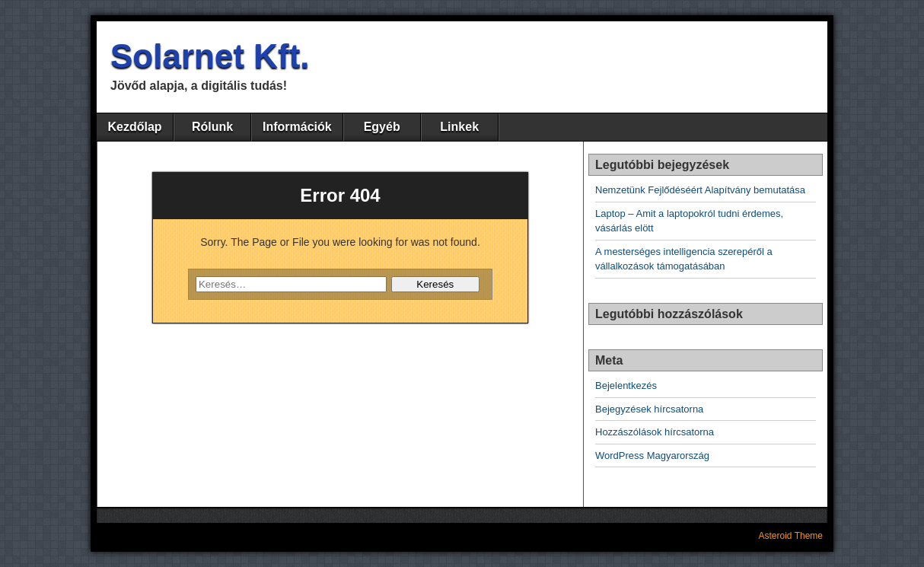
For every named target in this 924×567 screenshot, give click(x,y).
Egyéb (382, 127)
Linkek (459, 127)
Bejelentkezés (626, 385)
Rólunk (212, 127)
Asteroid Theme (791, 536)
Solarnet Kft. (210, 56)
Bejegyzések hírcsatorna (649, 409)
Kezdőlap (134, 127)
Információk (297, 127)
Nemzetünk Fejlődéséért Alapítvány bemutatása (700, 190)
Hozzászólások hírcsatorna (655, 432)
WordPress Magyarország (652, 456)
